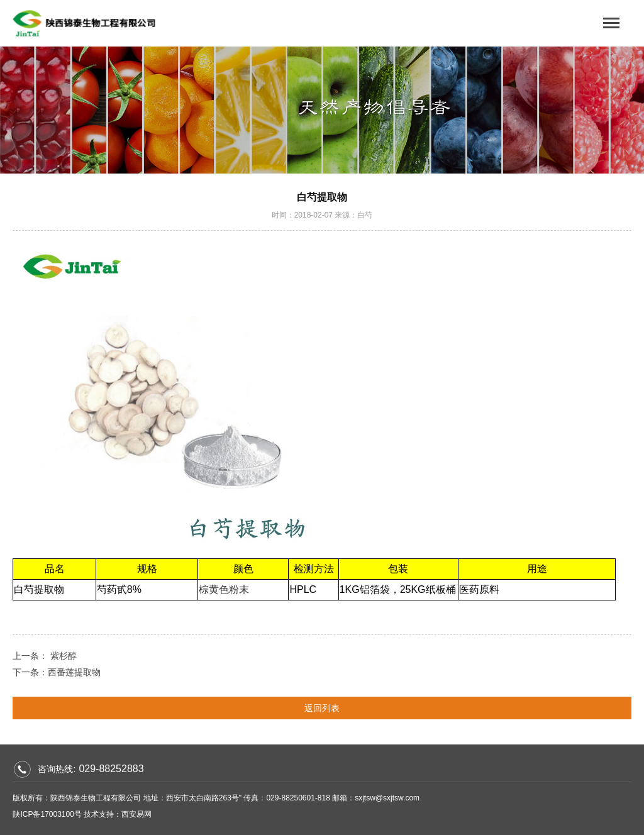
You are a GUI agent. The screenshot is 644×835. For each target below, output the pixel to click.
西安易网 (136, 814)
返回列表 (322, 708)
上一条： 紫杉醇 (45, 656)
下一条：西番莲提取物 (57, 672)
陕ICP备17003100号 (47, 814)
